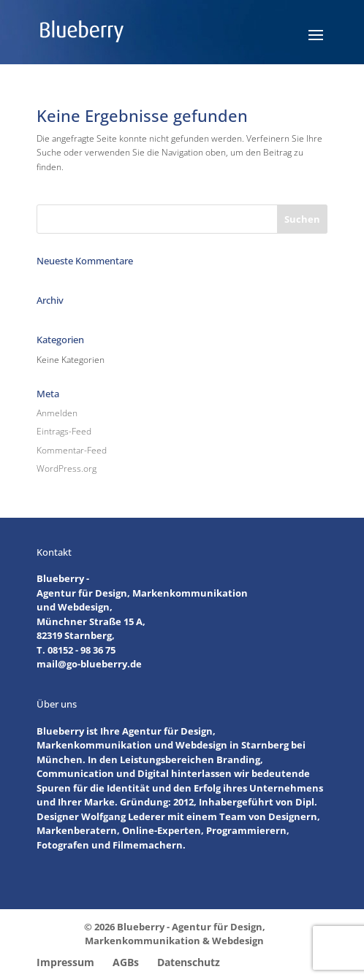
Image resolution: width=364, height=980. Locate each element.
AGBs (126, 962)
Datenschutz (189, 962)
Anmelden (57, 413)
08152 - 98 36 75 (81, 650)
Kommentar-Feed (72, 450)
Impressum (65, 962)
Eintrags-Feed (64, 431)
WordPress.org (67, 468)
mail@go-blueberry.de (89, 664)
